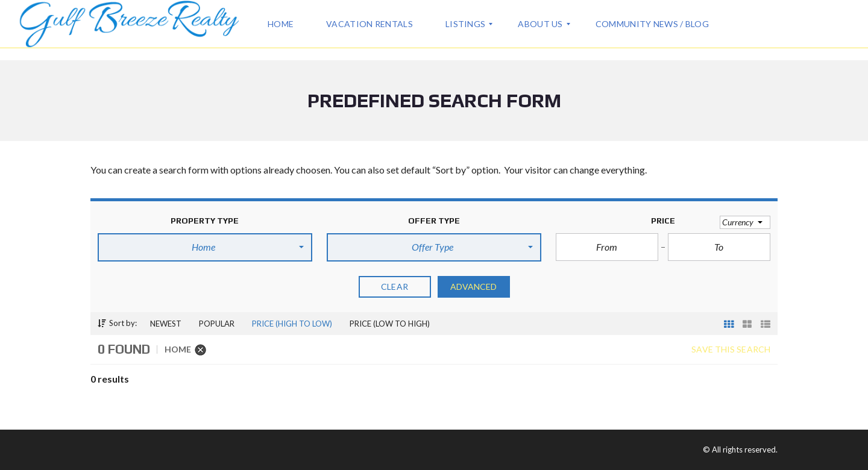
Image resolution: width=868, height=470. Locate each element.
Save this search (731, 349)
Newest (166, 324)
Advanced (474, 287)
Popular (217, 324)
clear (395, 287)
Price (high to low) (292, 324)
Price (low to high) (390, 324)
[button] (205, 247)
